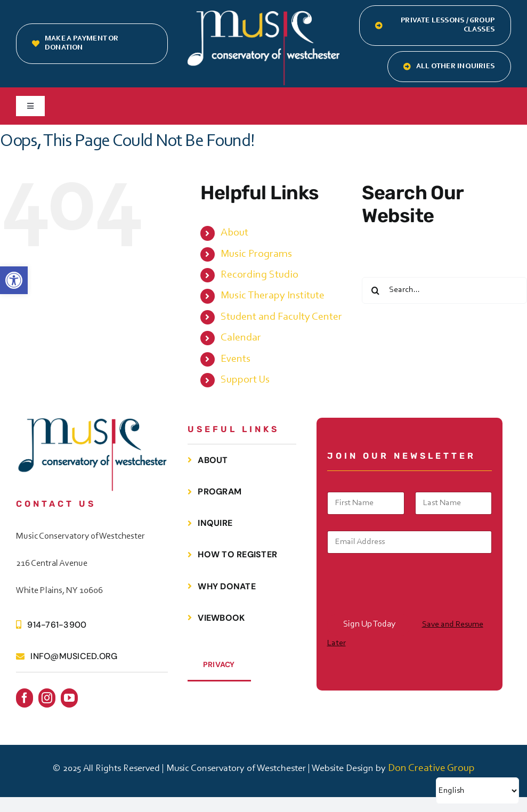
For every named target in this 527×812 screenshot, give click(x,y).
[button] (14, 280)
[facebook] (25, 698)
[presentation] (408, 607)
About (234, 233)
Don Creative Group (431, 768)
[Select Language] (477, 791)
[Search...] (444, 290)
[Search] (375, 290)
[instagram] (47, 698)
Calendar (241, 338)
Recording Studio (260, 275)
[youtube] (69, 698)
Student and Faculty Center (281, 317)
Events (236, 359)
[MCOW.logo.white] (263, 16)
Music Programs (256, 254)
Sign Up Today (369, 624)
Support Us (245, 380)
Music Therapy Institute (273, 296)
